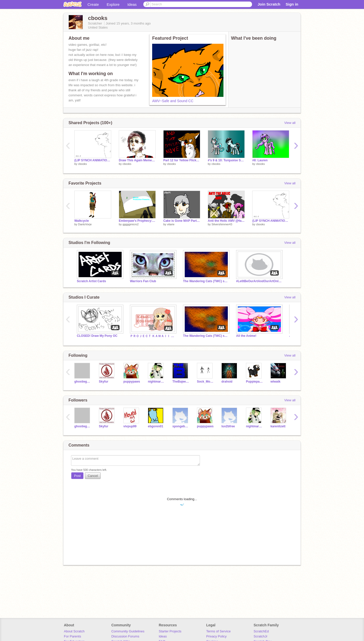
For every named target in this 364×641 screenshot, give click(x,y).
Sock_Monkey (205, 382)
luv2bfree (228, 426)
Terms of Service (219, 631)
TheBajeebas (181, 382)
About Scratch (74, 631)
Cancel (93, 476)
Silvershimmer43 (222, 224)
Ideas (132, 4)
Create (93, 4)
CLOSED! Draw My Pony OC (97, 336)
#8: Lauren (260, 160)
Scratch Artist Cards (91, 281)
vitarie (171, 224)
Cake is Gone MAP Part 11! (182, 221)
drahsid (227, 382)
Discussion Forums (125, 636)
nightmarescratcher (156, 382)
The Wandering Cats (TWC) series (206, 281)
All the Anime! (246, 336)
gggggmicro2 (131, 224)
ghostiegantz (83, 382)
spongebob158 (181, 426)
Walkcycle (82, 221)
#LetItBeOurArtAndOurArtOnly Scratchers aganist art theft (259, 281)
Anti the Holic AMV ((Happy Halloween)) (226, 221)
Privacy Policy (217, 636)
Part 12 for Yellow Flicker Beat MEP (182, 160)
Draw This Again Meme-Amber (137, 160)
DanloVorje (85, 224)
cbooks (83, 164)
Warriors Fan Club (143, 281)
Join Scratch (269, 4)
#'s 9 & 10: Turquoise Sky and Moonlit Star (226, 160)
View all (290, 123)
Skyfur (104, 382)
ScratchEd (261, 631)
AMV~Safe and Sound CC (173, 101)
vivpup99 (130, 426)
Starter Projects (170, 631)
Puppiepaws (254, 382)
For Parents (73, 636)
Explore (113, 4)
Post (77, 476)
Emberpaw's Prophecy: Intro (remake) (137, 221)
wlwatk (275, 382)
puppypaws (132, 382)
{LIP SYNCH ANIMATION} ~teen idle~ (93, 160)
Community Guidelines (128, 631)
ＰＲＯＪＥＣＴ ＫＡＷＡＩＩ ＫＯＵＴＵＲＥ (153, 336)
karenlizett (278, 426)
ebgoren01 (156, 426)
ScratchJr (260, 636)
